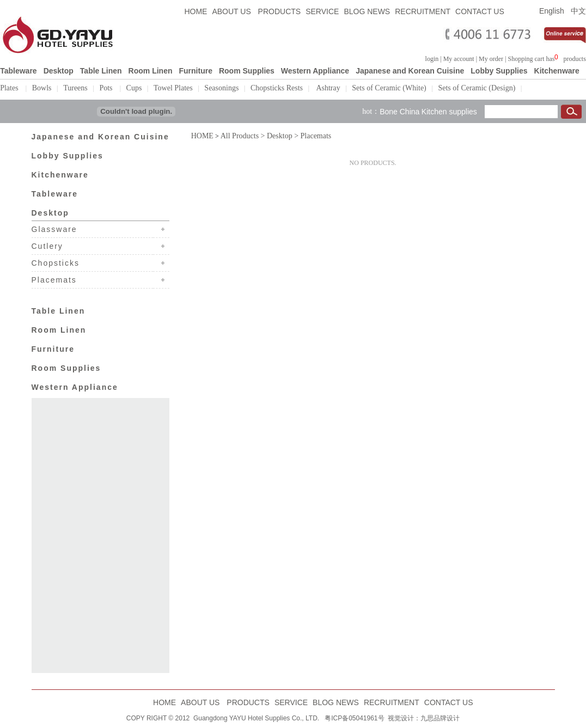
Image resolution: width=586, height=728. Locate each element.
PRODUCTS (280, 11)
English (552, 11)
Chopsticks (56, 262)
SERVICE (322, 11)
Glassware (54, 228)
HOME (196, 11)
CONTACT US (480, 11)
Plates (10, 88)
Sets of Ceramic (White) (389, 88)
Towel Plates (173, 88)
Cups (134, 88)
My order (491, 59)
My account (459, 59)
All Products (240, 135)
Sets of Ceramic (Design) (477, 88)
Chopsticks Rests (277, 88)
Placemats (54, 279)
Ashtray (328, 88)
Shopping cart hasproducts (547, 59)
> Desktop (276, 135)
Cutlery (49, 245)
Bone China (399, 111)
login (432, 59)
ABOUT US (232, 11)
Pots (107, 88)
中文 (578, 11)
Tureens (75, 88)
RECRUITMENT (423, 11)
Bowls (42, 88)
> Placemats (312, 135)
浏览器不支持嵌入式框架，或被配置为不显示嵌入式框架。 (559, 57)
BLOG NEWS (367, 11)
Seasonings (221, 88)
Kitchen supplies (449, 111)
